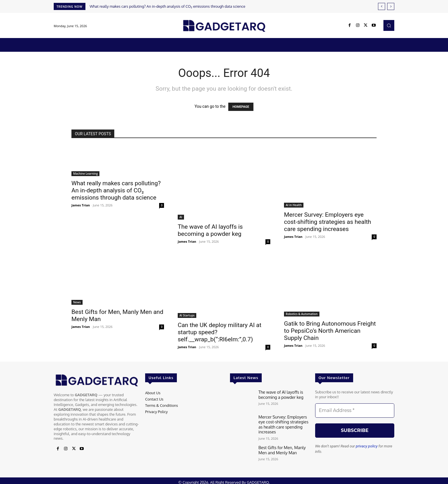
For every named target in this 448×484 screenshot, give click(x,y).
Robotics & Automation (302, 314)
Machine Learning (85, 174)
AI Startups (187, 315)
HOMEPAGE (241, 107)
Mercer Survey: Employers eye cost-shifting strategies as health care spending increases (328, 222)
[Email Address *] (355, 411)
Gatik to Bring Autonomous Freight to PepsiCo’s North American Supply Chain (330, 331)
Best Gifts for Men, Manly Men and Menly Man (284, 447)
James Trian (81, 205)
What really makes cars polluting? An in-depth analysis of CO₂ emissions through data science (168, 6)
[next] (391, 6)
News (77, 302)
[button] (389, 25)
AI (181, 217)
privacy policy (367, 446)
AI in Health (294, 205)
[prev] (382, 6)
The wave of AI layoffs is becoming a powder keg (210, 230)
